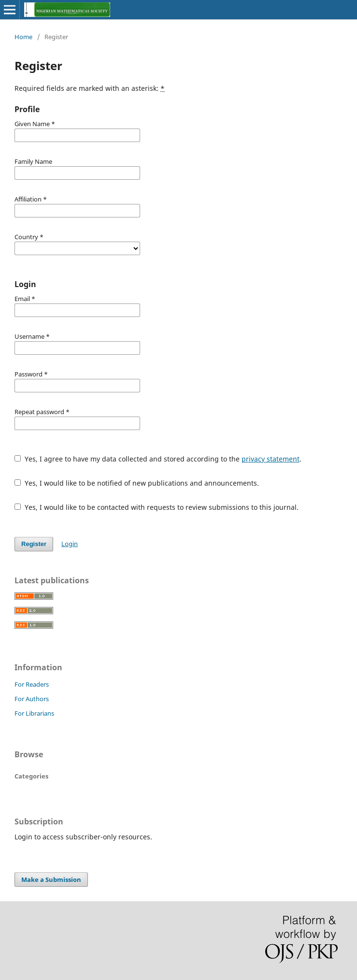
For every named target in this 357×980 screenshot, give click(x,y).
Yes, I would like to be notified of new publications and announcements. (137, 483)
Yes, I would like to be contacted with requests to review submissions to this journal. (157, 507)
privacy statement (271, 459)
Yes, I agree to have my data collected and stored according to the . (158, 459)
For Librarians (34, 713)
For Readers (32, 684)
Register (34, 544)
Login (70, 544)
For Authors (32, 699)
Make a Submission (51, 879)
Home (23, 37)
